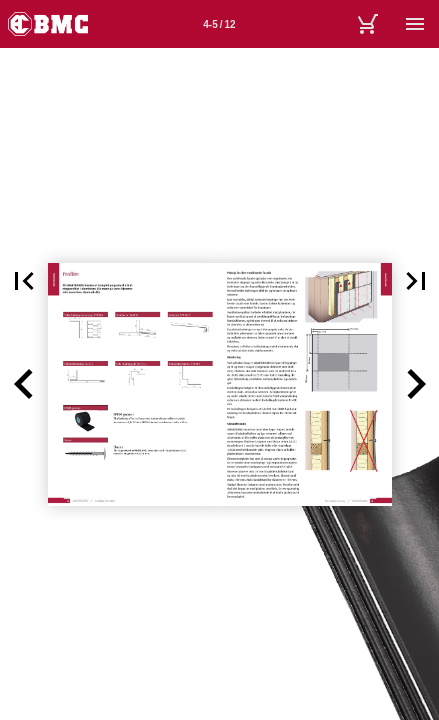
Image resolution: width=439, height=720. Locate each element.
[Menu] (415, 24)
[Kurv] (367, 24)
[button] (24, 384)
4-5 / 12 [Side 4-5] (219, 24)
